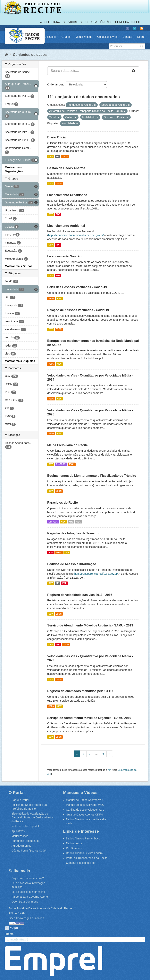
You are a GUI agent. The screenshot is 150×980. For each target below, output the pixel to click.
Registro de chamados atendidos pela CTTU (80, 691)
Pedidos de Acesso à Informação (72, 564)
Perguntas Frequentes (25, 841)
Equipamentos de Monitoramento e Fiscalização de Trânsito (92, 476)
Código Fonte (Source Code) (29, 851)
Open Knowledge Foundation (26, 918)
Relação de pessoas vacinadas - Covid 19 (78, 310)
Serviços (70, 22)
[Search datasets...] (88, 71)
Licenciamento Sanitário (65, 256)
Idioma (9, 934)
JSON (65, 157)
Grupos (66, 37)
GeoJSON (61, 464)
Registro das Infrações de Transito (73, 533)
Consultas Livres (107, 37)
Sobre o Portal (20, 800)
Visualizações (84, 37)
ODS (79, 522)
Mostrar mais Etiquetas (20, 361)
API (109, 770)
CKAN (11, 928)
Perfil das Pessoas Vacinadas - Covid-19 (77, 287)
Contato (127, 37)
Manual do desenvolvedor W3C (85, 805)
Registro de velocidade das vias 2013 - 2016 (80, 595)
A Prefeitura (50, 22)
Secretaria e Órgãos (96, 22)
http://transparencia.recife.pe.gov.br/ (96, 574)
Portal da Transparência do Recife (87, 858)
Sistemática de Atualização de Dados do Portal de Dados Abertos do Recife (33, 817)
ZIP (57, 157)
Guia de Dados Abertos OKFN (84, 815)
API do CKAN (17, 913)
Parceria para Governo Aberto (30, 897)
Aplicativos (18, 831)
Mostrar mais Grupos (19, 266)
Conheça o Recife (129, 22)
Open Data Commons (25, 902)
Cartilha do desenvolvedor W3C (85, 810)
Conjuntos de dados (30, 55)
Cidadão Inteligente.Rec (81, 863)
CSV (51, 157)
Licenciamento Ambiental (66, 226)
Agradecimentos (21, 846)
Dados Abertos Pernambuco (83, 838)
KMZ (71, 522)
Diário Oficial (57, 137)
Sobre (141, 37)
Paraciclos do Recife (63, 503)
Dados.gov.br (74, 843)
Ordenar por (55, 84)
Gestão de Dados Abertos (66, 168)
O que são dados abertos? (28, 878)
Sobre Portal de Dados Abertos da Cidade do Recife (40, 908)
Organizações (48, 37)
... (96, 754)
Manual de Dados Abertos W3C (85, 800)
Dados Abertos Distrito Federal (85, 853)
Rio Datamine (74, 848)
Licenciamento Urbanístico (67, 195)
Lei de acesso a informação (28, 892)
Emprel (54, 961)
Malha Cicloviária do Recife (67, 445)
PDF (58, 214)
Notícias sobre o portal (25, 826)
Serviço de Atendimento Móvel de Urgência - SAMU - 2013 (90, 625)
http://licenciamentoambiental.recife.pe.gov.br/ (76, 235)
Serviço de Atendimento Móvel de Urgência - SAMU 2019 (89, 718)
